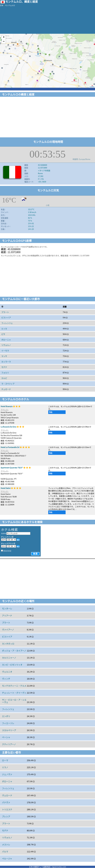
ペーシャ (6, 737)
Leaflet (92, 87)
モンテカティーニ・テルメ (14, 686)
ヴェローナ (7, 795)
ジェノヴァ (7, 774)
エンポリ (6, 716)
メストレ (6, 845)
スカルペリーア (9, 730)
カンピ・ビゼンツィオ (12, 665)
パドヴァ (6, 802)
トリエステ (7, 809)
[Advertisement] (47, 118)
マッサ (4, 356)
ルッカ (4, 329)
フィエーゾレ (8, 723)
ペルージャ (7, 859)
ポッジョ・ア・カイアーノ (14, 651)
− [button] (4, 42)
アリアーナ (7, 616)
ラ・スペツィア (8, 384)
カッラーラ (6, 362)
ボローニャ (6, 340)
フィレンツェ (7, 323)
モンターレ (7, 609)
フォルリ (5, 373)
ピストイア (6, 317)
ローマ (5, 760)
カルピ (4, 378)
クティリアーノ (9, 744)
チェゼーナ (6, 389)
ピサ (3, 334)
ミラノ (5, 767)
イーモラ (5, 351)
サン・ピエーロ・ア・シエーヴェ (14, 701)
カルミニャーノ (9, 658)
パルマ (5, 852)
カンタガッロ (8, 644)
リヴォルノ (6, 345)
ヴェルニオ (7, 672)
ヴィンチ (6, 679)
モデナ (4, 367)
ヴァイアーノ (8, 630)
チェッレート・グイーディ (14, 693)
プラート (5, 312)
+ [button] (4, 37)
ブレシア (6, 816)
